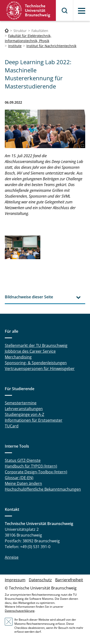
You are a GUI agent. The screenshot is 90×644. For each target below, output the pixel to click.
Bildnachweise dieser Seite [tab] (29, 297)
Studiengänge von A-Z (24, 414)
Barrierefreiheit (69, 580)
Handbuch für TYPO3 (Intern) (31, 466)
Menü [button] (82, 11)
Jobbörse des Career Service (30, 351)
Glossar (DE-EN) (19, 478)
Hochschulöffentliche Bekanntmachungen (43, 489)
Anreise (12, 557)
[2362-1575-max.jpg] (23, 247)
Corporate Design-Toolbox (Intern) (36, 472)
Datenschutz (40, 580)
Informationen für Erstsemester (34, 420)
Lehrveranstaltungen (24, 409)
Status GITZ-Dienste (23, 460)
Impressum (15, 580)
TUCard (12, 426)
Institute (15, 46)
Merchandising (18, 357)
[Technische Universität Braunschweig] (7, 31)
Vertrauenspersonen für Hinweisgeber (40, 369)
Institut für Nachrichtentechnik (51, 46)
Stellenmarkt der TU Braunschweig (36, 345)
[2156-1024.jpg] (45, 129)
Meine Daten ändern (23, 483)
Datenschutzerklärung (20, 611)
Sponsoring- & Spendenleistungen (36, 363)
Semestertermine (21, 403)
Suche (65, 11)
